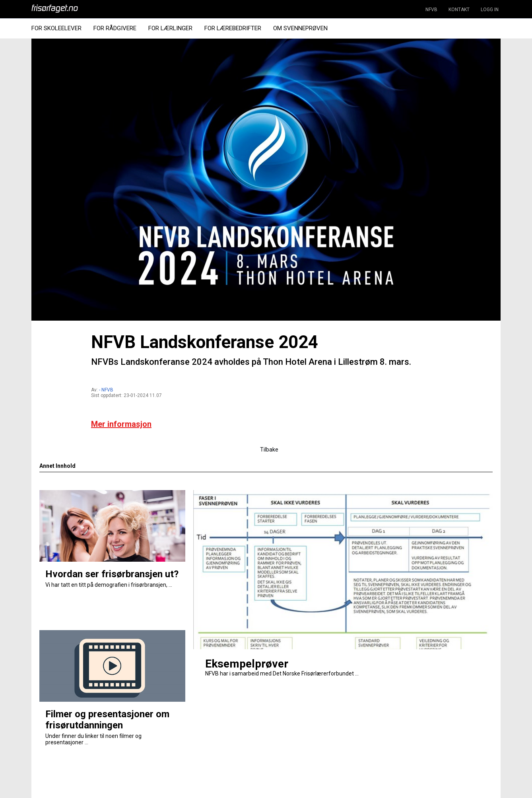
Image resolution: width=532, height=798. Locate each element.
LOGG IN (490, 10)
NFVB (431, 10)
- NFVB (106, 390)
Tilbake (269, 450)
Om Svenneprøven (300, 28)
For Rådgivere (115, 28)
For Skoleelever (56, 28)
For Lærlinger (170, 28)
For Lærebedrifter (233, 28)
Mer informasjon (121, 424)
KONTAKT (459, 10)
